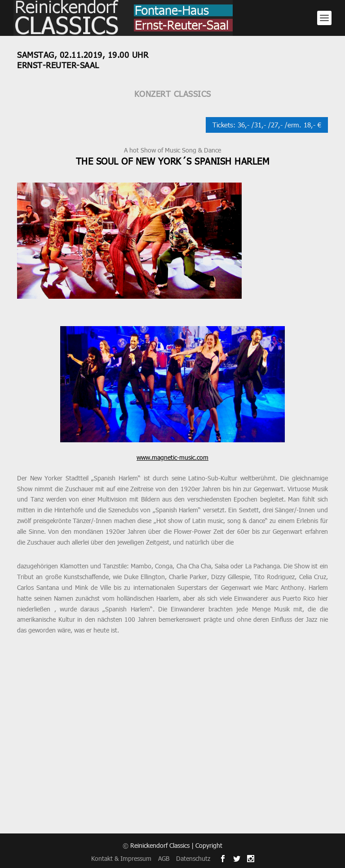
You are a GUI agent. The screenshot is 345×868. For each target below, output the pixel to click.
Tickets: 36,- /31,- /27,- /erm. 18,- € (267, 125)
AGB (164, 858)
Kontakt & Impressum (121, 858)
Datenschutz (193, 858)
